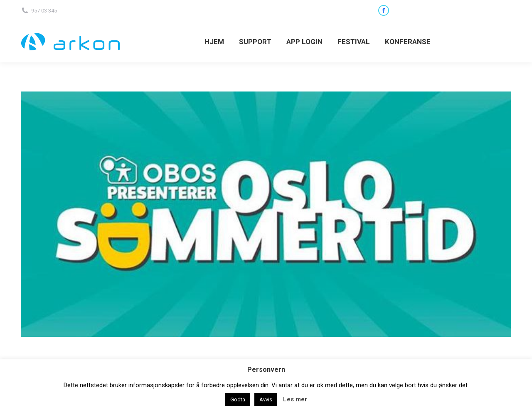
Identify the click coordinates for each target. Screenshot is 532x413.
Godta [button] (238, 399)
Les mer (295, 399)
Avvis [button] (266, 399)
